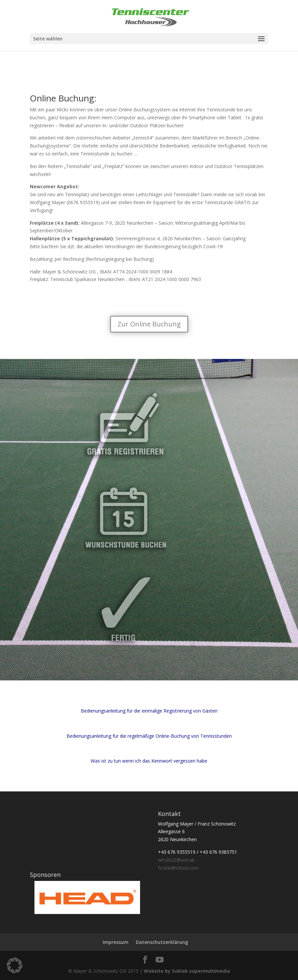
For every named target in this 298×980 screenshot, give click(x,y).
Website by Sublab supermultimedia (187, 971)
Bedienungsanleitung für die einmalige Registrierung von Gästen (149, 711)
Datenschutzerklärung (162, 942)
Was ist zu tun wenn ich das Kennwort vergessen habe (149, 761)
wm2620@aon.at (176, 860)
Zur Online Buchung (149, 324)
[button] (15, 965)
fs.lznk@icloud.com (178, 868)
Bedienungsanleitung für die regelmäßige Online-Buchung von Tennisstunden (149, 736)
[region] (85, 897)
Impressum (116, 942)
